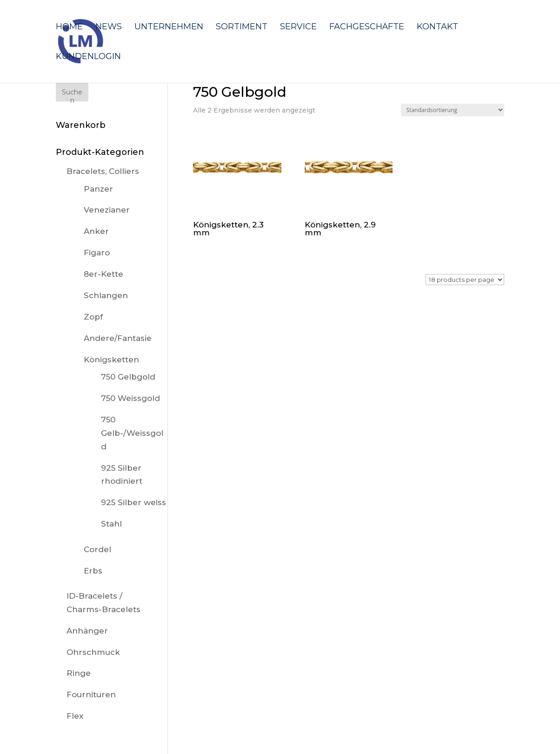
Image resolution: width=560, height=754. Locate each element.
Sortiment (242, 27)
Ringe (79, 673)
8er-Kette (103, 274)
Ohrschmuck (93, 652)
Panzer (98, 189)
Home (69, 27)
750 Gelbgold (128, 377)
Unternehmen (169, 27)
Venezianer (107, 210)
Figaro (97, 253)
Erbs (93, 571)
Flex (75, 716)
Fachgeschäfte (367, 27)
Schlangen (106, 295)
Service (298, 27)
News (109, 27)
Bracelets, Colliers (103, 171)
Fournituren (91, 694)
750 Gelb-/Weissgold (132, 433)
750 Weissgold (130, 398)
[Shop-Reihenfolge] (453, 110)
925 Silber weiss (133, 502)
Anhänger (87, 631)
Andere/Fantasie (118, 338)
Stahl (111, 524)
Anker (96, 231)
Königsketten (111, 360)
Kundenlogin (88, 57)
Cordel (97, 549)
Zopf (93, 317)
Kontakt (437, 27)
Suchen (72, 95)
